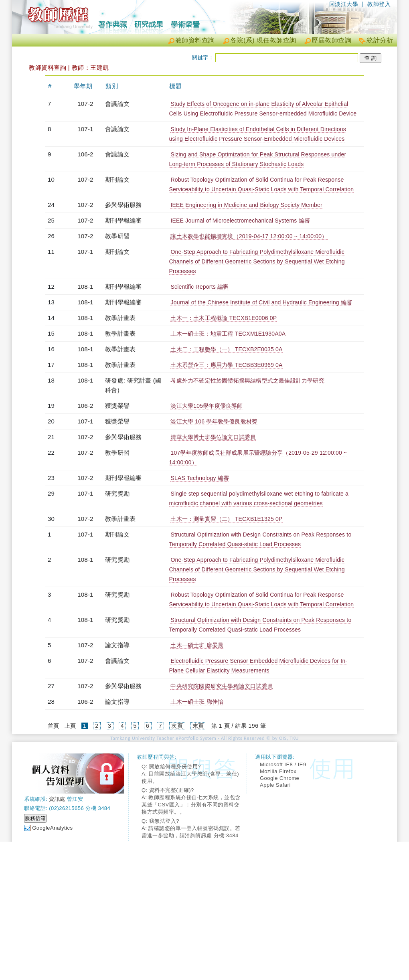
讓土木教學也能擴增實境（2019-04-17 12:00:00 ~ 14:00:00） (249, 236)
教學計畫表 (120, 318)
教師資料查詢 (195, 40)
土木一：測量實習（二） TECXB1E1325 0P (226, 519)
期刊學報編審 (123, 220)
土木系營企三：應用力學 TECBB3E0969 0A (226, 365)
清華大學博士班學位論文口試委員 (213, 437)
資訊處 (57, 799)
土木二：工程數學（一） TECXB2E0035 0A (226, 349)
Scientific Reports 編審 (199, 287)
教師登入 (379, 4)
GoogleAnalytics (52, 828)
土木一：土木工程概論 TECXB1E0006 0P (224, 318)
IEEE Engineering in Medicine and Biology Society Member (246, 205)
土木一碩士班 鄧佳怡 (197, 702)
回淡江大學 (344, 4)
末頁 (198, 726)
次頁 (177, 726)
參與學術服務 (123, 205)
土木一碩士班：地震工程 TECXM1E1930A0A (228, 334)
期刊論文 (117, 179)
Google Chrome (279, 778)
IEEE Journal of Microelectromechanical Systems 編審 (240, 221)
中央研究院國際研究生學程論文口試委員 (222, 686)
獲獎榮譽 (117, 406)
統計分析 (380, 40)
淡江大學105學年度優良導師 (207, 406)
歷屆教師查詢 (331, 40)
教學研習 (117, 236)
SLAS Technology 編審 (200, 478)
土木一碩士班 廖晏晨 (197, 645)
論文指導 (117, 645)
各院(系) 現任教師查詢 (263, 40)
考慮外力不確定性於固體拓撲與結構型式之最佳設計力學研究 (247, 381)
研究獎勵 (117, 493)
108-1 (85, 287)
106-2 (85, 154)
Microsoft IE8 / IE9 (283, 764)
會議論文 (117, 104)
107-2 (85, 104)
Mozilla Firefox (278, 771)
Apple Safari (275, 785)
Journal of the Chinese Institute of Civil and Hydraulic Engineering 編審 (261, 302)
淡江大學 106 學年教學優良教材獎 (214, 421)
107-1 (85, 129)
